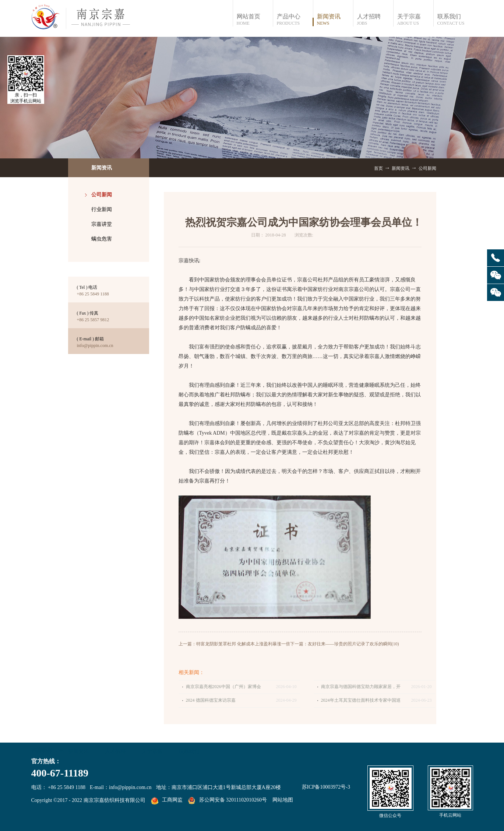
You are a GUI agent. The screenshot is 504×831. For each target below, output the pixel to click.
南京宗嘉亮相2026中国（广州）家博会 (223, 687)
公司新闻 (427, 168)
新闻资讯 (401, 168)
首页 (378, 168)
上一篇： (234, 644)
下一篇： (345, 644)
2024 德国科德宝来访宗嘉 (211, 700)
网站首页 (255, 20)
